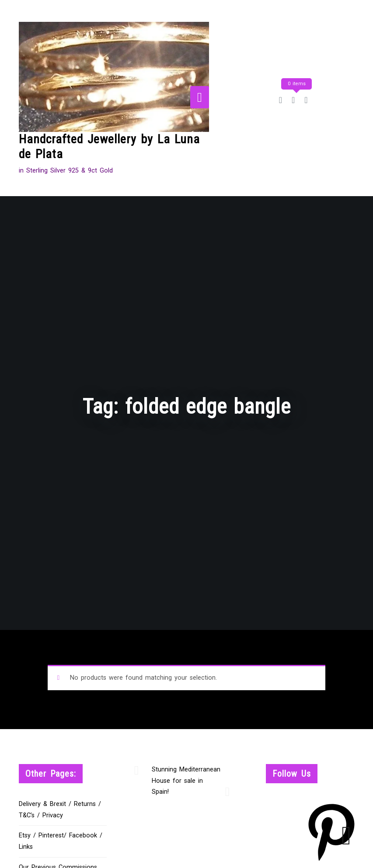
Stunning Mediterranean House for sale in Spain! (186, 781)
